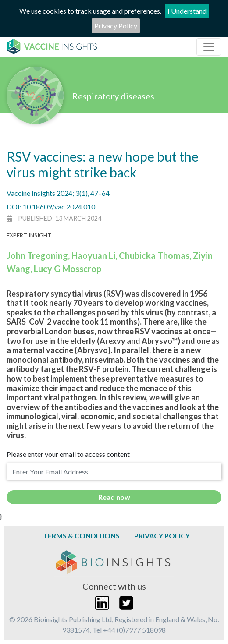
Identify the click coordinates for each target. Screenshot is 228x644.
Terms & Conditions (81, 536)
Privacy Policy (116, 26)
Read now (114, 497)
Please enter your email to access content (68, 454)
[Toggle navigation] (209, 47)
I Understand (187, 11)
